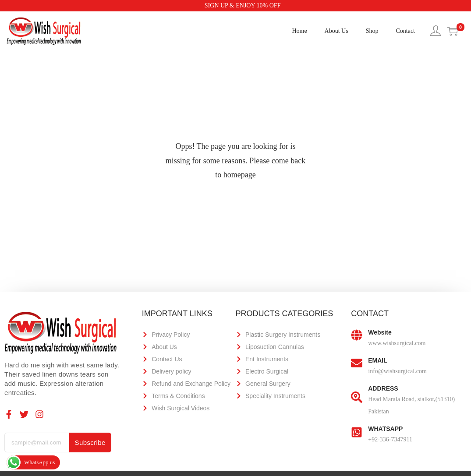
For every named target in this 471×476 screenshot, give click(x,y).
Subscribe (90, 443)
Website (380, 332)
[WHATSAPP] (357, 432)
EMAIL (378, 360)
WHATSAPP (385, 429)
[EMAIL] (357, 363)
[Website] (357, 335)
